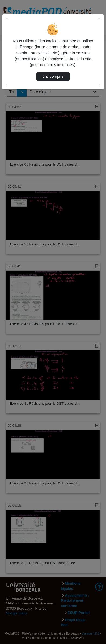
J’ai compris (53, 76)
